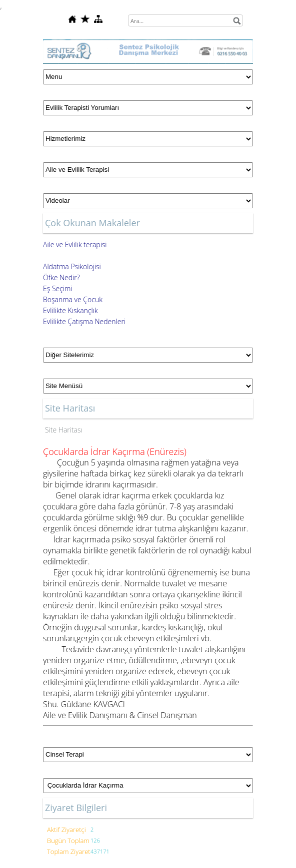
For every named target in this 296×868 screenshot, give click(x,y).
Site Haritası (64, 430)
